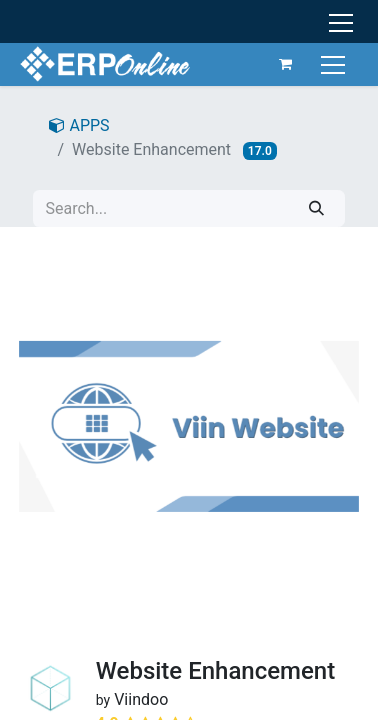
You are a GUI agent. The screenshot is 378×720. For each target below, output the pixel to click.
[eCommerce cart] (286, 64)
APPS (79, 125)
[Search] (316, 208)
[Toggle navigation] (335, 63)
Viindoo (141, 699)
